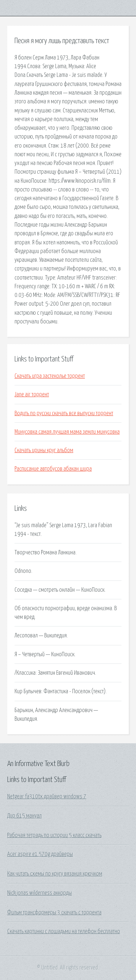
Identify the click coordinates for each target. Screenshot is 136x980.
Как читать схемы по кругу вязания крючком (55, 874)
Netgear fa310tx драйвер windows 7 (47, 797)
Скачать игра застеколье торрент (50, 376)
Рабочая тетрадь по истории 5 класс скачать (54, 835)
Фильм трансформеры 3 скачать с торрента (54, 913)
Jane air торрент (32, 394)
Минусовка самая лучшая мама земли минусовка (67, 432)
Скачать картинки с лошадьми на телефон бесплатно (64, 931)
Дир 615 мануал (24, 816)
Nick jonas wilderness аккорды (40, 893)
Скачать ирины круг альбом (44, 450)
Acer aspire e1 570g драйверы (40, 854)
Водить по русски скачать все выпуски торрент (64, 413)
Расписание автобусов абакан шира (53, 469)
